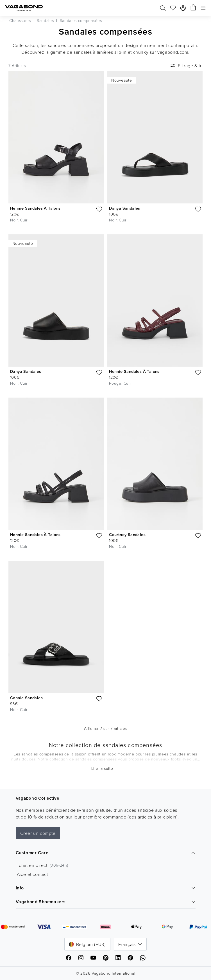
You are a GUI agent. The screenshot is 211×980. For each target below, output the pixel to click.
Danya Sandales (125, 208)
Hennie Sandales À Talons (35, 208)
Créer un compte (38, 833)
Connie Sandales (26, 698)
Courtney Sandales (127, 534)
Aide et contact (32, 874)
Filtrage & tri (186, 66)
